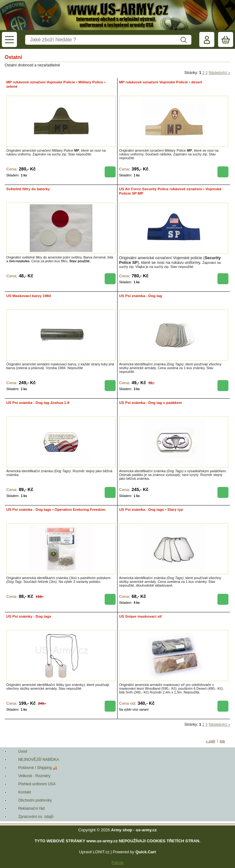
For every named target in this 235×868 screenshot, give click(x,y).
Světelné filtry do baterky (28, 189)
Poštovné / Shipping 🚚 (38, 768)
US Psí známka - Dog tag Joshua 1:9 (38, 403)
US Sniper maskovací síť (141, 616)
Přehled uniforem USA (37, 784)
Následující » (219, 73)
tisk (223, 741)
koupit (110, 172)
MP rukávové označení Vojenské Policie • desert (161, 82)
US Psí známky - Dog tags (29, 616)
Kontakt (25, 792)
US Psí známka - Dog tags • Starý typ (151, 509)
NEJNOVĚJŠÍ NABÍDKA (39, 760)
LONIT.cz (101, 852)
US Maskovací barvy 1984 (29, 296)
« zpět (211, 741)
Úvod (23, 751)
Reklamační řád (31, 808)
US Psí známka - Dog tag (141, 296)
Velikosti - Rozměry (34, 776)
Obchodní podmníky (35, 800)
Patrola (118, 863)
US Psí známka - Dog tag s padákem (151, 403)
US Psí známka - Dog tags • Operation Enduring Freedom (56, 509)
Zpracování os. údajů (36, 817)
